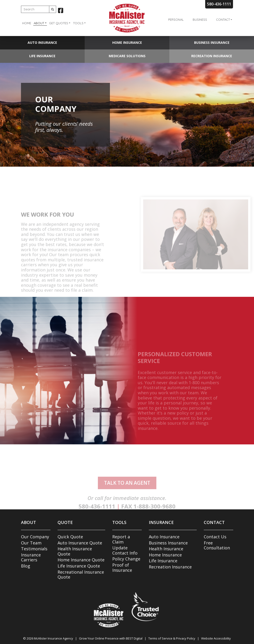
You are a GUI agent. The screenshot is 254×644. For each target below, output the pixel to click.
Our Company (35, 537)
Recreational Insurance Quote (81, 575)
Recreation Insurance (212, 56)
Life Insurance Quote (79, 566)
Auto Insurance (42, 42)
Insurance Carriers (31, 557)
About (39, 23)
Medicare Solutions (127, 56)
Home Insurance (127, 42)
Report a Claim (121, 539)
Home (27, 23)
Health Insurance (166, 549)
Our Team (31, 543)
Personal (176, 20)
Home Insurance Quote (81, 560)
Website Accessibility (216, 638)
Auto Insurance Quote (80, 543)
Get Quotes (59, 23)
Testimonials (34, 549)
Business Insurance (212, 42)
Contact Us (215, 537)
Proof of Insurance (122, 568)
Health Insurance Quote (75, 551)
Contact (223, 20)
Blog (26, 566)
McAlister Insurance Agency (54, 638)
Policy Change (126, 559)
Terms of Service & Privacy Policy (172, 638)
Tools (78, 23)
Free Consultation (217, 545)
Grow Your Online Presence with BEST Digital (111, 638)
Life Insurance (42, 56)
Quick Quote (70, 537)
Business (200, 20)
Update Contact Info (125, 550)
